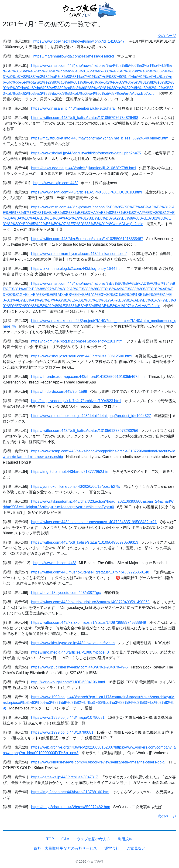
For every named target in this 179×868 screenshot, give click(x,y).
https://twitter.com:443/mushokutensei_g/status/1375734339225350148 (90, 572)
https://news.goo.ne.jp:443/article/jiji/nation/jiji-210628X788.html (84, 168)
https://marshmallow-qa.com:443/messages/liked (74, 56)
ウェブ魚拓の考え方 (93, 839)
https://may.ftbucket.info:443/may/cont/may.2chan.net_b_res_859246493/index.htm (100, 138)
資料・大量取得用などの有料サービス (65, 848)
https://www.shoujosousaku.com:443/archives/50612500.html (82, 356)
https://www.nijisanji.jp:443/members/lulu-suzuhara (73, 108)
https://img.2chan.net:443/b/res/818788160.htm (70, 792)
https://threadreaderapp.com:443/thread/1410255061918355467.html (88, 377)
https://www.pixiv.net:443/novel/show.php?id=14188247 (79, 41)
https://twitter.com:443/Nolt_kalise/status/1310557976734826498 (85, 118)
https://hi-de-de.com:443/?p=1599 (59, 392)
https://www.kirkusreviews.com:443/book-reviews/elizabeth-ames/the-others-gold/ (98, 762)
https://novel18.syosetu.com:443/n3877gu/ (66, 593)
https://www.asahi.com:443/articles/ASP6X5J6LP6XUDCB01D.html (87, 192)
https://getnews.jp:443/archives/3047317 (65, 777)
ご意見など (136, 848)
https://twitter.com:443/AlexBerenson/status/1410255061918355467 (87, 239)
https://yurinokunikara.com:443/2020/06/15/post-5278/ (76, 487)
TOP (50, 839)
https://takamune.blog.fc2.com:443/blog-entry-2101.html (77, 341)
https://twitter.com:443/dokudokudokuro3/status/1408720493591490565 (90, 602)
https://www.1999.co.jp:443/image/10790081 (68, 717)
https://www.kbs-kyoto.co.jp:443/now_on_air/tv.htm (73, 643)
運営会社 (112, 848)
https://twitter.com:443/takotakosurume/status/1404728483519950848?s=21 (94, 522)
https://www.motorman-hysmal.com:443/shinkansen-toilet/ (79, 254)
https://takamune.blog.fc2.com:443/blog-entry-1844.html (77, 269)
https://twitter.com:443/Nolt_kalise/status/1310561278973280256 (85, 431)
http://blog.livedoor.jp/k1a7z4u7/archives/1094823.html (76, 401)
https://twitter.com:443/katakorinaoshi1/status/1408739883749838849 (89, 622)
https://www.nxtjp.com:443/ (55, 183)
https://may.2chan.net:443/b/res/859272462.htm (71, 807)
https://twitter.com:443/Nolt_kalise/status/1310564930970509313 (85, 542)
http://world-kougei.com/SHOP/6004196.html (68, 682)
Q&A (65, 839)
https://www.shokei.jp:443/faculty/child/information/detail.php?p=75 (86, 153)
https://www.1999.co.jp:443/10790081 (62, 732)
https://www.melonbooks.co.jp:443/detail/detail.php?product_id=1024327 (91, 416)
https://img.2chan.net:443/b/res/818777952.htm (70, 472)
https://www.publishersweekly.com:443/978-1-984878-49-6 (79, 667)
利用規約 (125, 839)
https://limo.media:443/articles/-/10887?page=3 (70, 652)
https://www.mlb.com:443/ (55, 563)
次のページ (167, 36)
